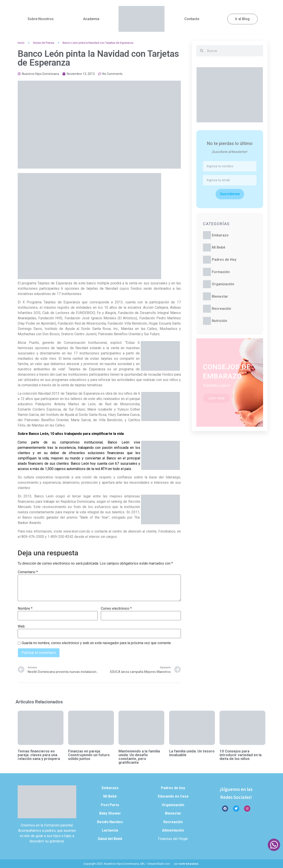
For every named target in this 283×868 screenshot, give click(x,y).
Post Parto (110, 805)
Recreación (221, 309)
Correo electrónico (116, 609)
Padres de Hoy (224, 260)
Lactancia (110, 830)
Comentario (28, 572)
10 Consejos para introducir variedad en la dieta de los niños (241, 755)
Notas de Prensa (44, 43)
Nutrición (219, 321)
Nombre (25, 609)
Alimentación (173, 830)
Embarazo (220, 235)
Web (21, 626)
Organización (223, 284)
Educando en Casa (173, 796)
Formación (221, 272)
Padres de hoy (173, 788)
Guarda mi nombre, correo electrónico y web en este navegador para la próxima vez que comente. (97, 643)
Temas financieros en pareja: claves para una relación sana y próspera (39, 755)
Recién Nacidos (110, 822)
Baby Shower (110, 813)
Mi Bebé (219, 247)
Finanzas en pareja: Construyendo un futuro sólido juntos (89, 755)
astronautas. (189, 864)
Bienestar (220, 296)
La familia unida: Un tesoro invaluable (192, 753)
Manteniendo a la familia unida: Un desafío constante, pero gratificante (139, 757)
